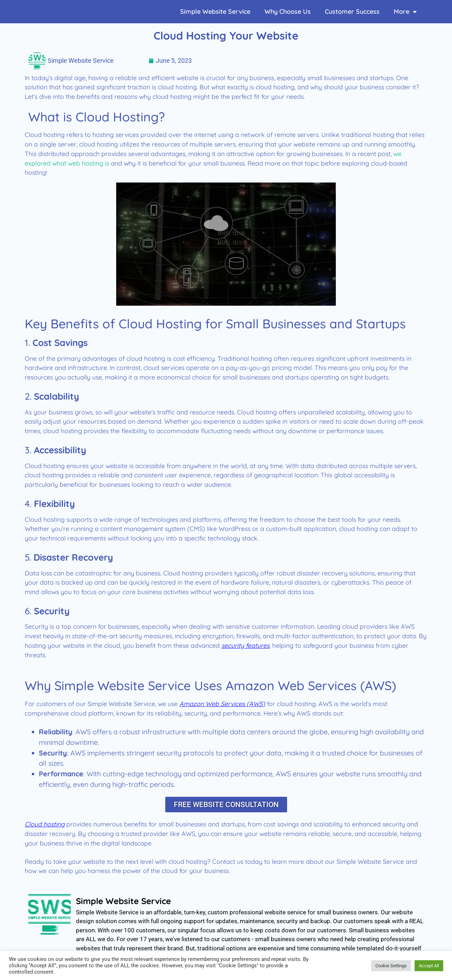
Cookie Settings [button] (391, 966)
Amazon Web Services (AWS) (222, 704)
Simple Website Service (215, 11)
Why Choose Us (288, 11)
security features (245, 645)
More (405, 12)
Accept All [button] (429, 966)
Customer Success (352, 11)
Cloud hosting (45, 825)
